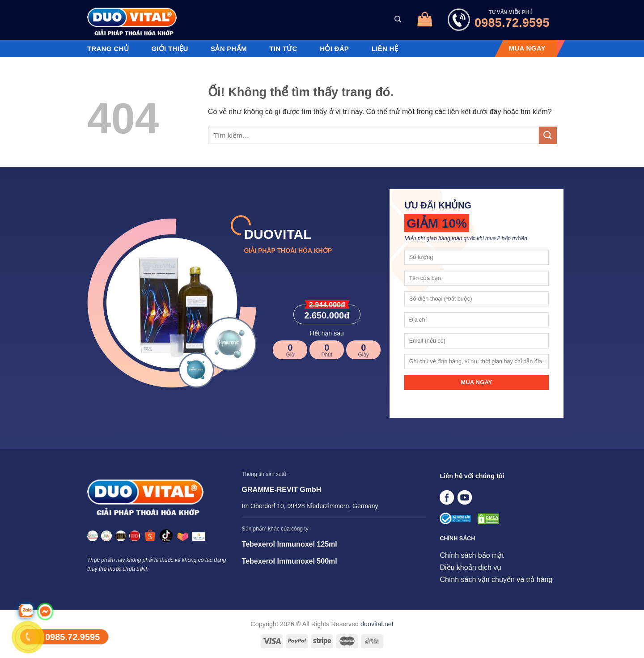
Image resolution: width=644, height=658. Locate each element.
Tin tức (283, 49)
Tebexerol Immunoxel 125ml (290, 544)
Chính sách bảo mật (472, 555)
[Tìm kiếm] (398, 19)
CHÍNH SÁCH (457, 539)
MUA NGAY (527, 48)
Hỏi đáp (334, 49)
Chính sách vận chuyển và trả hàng (496, 579)
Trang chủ (108, 49)
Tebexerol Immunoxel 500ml (290, 561)
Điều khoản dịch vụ (470, 567)
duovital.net (377, 624)
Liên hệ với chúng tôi (472, 476)
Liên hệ (385, 49)
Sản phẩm (229, 49)
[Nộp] (548, 135)
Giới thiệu (169, 49)
